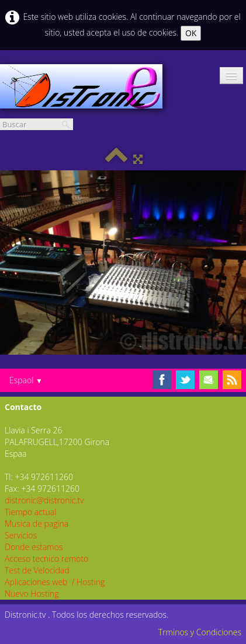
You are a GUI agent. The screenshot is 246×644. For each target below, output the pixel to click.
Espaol (26, 380)
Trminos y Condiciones (200, 632)
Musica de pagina (37, 524)
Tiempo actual (30, 512)
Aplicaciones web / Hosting (55, 582)
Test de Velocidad (37, 570)
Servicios (21, 535)
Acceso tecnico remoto (46, 559)
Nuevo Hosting (32, 594)
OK (191, 33)
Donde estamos (34, 547)
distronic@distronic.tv (44, 500)
